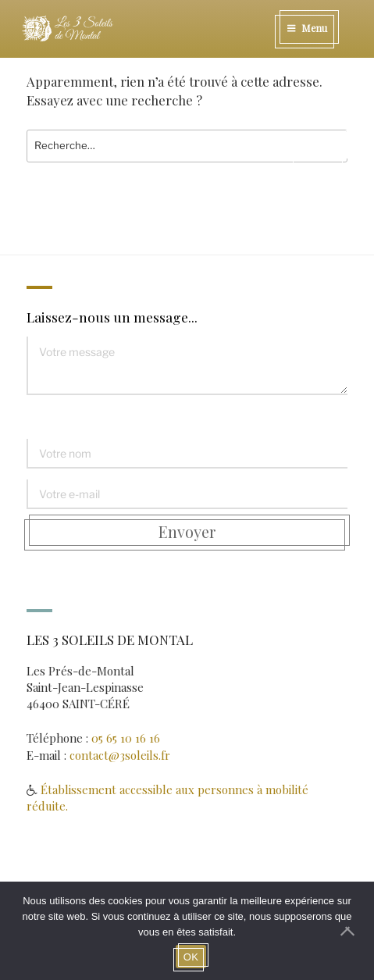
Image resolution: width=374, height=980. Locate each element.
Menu (306, 28)
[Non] (354, 931)
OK (191, 957)
